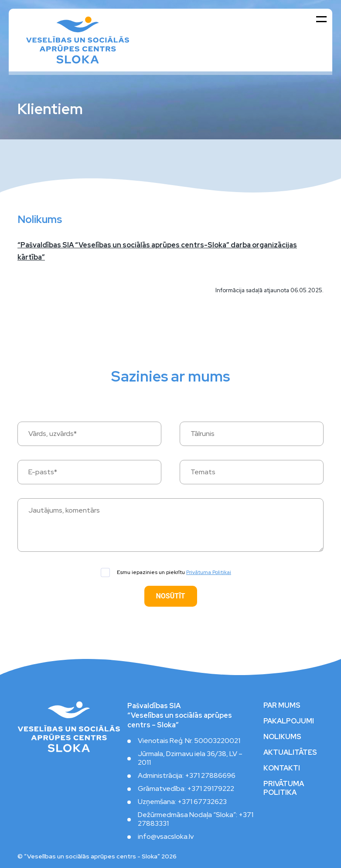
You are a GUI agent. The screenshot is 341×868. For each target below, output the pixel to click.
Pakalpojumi (289, 721)
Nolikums (282, 737)
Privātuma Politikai (209, 572)
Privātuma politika (284, 788)
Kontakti (282, 768)
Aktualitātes (290, 753)
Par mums (282, 706)
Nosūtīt (171, 596)
